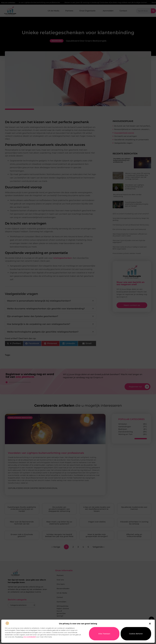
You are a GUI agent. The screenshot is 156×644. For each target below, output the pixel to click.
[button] (150, 624)
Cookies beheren (136, 634)
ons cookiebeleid (29, 637)
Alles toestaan (104, 634)
